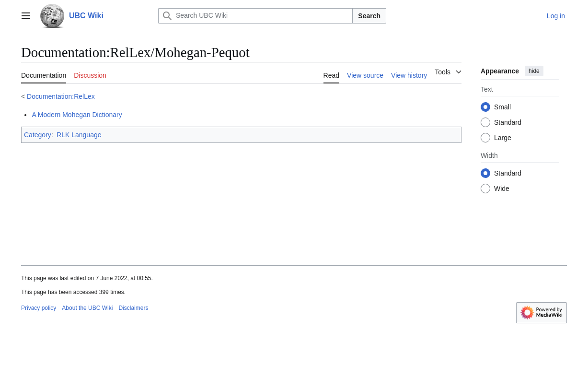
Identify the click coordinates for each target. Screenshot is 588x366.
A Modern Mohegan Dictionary (77, 115)
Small (502, 107)
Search (369, 16)
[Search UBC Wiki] (255, 16)
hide (534, 71)
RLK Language (79, 135)
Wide (502, 189)
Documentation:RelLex (61, 96)
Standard (508, 122)
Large (503, 138)
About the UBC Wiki (87, 308)
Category (38, 135)
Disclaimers (133, 308)
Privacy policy (39, 308)
